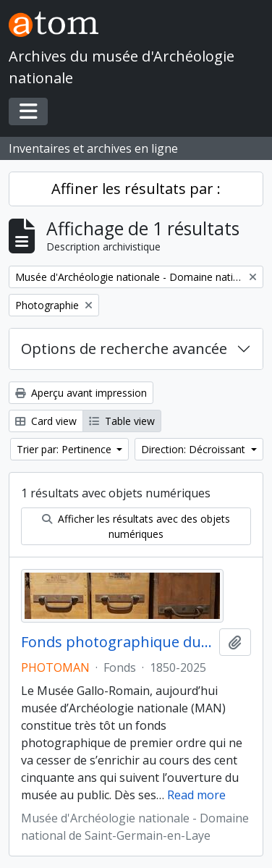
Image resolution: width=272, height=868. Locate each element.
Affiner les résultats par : (136, 189)
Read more (196, 795)
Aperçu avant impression (81, 393)
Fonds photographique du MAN (117, 642)
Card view (46, 421)
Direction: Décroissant (195, 449)
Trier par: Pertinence (65, 449)
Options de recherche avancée (124, 349)
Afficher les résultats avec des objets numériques (136, 526)
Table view (122, 421)
